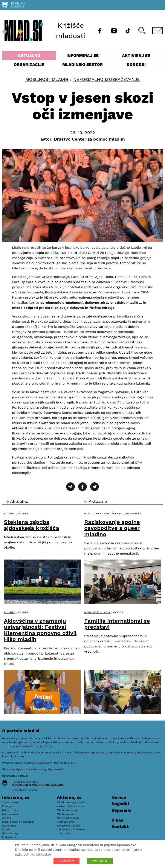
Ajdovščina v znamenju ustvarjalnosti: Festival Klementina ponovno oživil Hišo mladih (40, 630)
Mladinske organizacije (71, 802)
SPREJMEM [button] (100, 861)
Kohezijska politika (69, 826)
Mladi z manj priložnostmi (104, 514)
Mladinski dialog (67, 810)
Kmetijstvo (9, 806)
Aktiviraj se (136, 57)
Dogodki (136, 65)
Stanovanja (9, 826)
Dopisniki (121, 810)
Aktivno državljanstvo (70, 806)
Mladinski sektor (82, 66)
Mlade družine (11, 810)
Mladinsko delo (66, 814)
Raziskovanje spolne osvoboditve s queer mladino (112, 528)
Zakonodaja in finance (71, 830)
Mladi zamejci (11, 833)
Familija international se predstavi (117, 624)
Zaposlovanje (10, 802)
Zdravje (7, 818)
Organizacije (29, 66)
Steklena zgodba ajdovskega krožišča (31, 525)
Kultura (10, 514)
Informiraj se (82, 57)
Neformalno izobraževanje (107, 79)
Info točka (63, 833)
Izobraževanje (11, 814)
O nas (117, 820)
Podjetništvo (10, 837)
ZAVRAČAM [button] (66, 861)
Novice (119, 797)
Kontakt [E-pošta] (120, 827)
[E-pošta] (158, 31)
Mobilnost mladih (47, 79)
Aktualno (29, 57)
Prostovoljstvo (66, 822)
